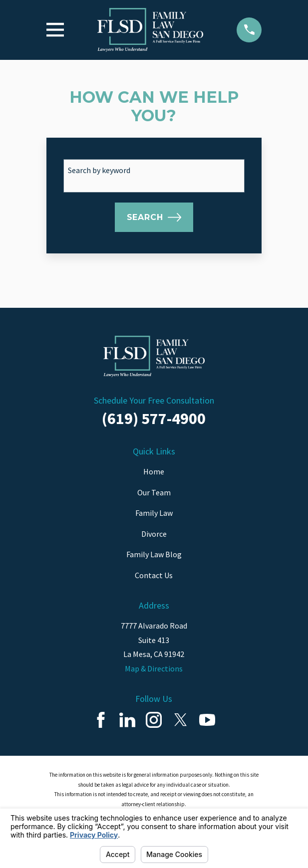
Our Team (154, 492)
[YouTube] (207, 720)
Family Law (154, 513)
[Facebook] (101, 720)
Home (154, 471)
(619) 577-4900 (154, 419)
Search (154, 217)
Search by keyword (99, 170)
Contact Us (154, 575)
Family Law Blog (154, 554)
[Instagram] (154, 720)
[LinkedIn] (127, 720)
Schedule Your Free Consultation (154, 400)
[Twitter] (181, 720)
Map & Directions (154, 668)
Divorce (154, 534)
